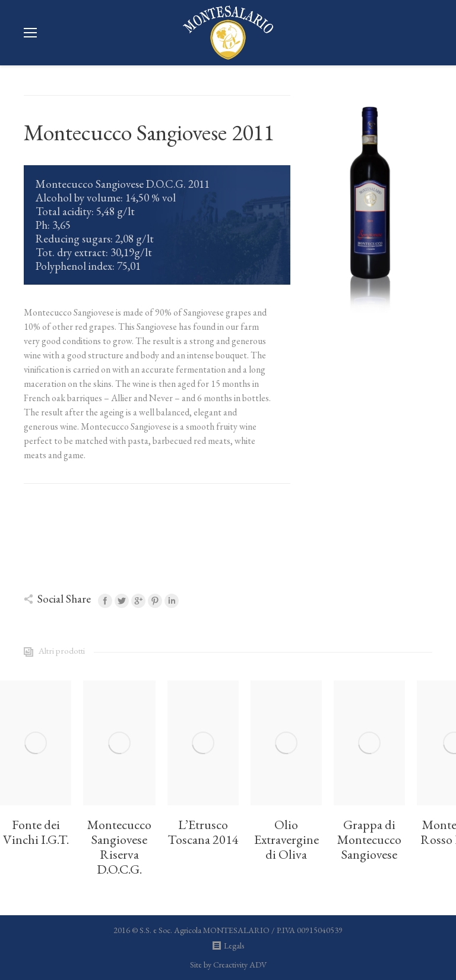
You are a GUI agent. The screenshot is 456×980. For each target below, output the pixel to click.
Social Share (64, 599)
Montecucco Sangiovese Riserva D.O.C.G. (119, 847)
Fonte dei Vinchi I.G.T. (36, 833)
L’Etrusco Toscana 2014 (203, 833)
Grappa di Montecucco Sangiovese (369, 840)
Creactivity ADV (240, 965)
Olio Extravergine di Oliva (286, 840)
